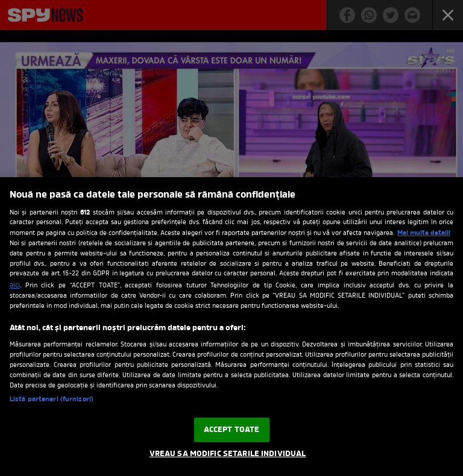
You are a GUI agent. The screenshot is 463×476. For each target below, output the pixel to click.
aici (15, 286)
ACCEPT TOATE (232, 430)
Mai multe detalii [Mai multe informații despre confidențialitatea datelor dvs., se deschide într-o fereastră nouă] (424, 233)
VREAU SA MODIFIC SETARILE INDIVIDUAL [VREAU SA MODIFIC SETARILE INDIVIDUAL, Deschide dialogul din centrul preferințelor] (228, 454)
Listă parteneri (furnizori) (52, 399)
